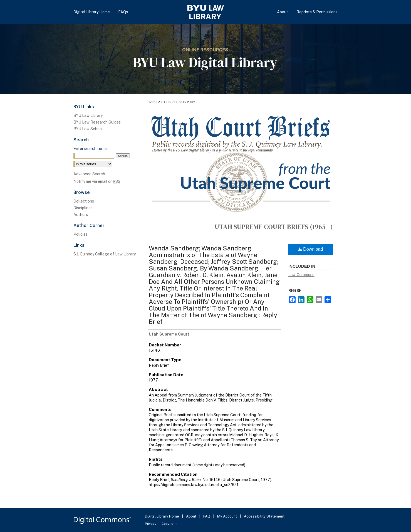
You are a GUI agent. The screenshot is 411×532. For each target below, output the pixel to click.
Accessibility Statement (264, 516)
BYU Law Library (88, 115)
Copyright (169, 524)
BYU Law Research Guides (97, 122)
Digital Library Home (162, 516)
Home (153, 102)
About (192, 516)
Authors (81, 215)
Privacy (151, 524)
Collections (84, 201)
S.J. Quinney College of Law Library (105, 254)
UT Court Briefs (174, 102)
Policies (81, 234)
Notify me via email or (97, 181)
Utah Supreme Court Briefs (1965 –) (274, 227)
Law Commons (301, 275)
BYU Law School (88, 129)
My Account (227, 516)
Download (310, 249)
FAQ (207, 516)
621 (193, 102)
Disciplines (83, 208)
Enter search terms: (91, 149)
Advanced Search (89, 174)
